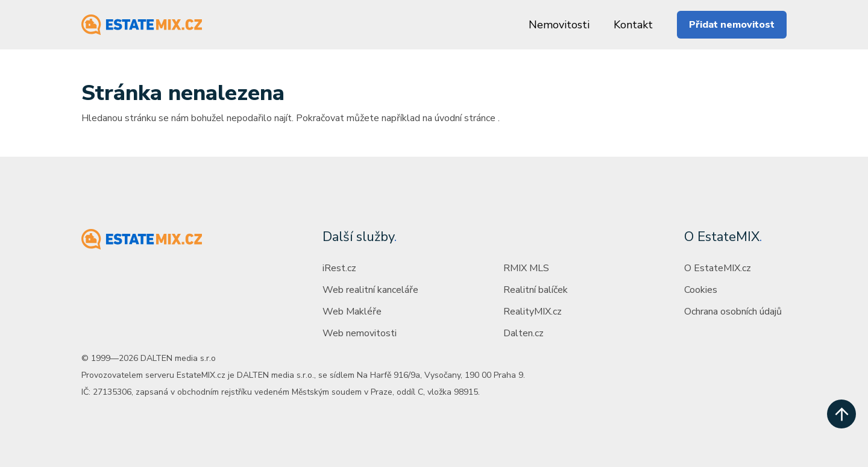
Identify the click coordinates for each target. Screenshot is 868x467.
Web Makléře (352, 312)
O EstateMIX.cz (718, 268)
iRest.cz (339, 268)
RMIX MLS (526, 268)
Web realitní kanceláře (370, 290)
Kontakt (633, 25)
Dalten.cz (524, 333)
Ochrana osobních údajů (733, 312)
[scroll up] (841, 414)
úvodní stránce (465, 118)
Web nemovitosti (360, 333)
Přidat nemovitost (732, 25)
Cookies (701, 290)
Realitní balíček (536, 290)
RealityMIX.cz (533, 312)
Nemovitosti (559, 25)
